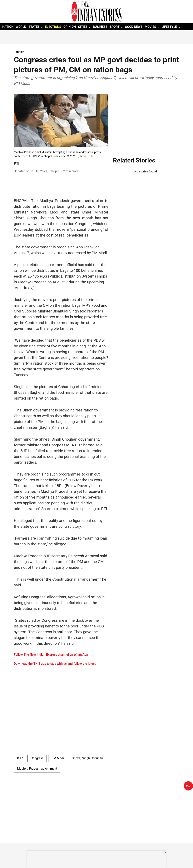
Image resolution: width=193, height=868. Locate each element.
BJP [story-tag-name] (20, 758)
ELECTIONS (53, 27)
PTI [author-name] (17, 163)
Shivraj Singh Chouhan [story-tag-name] (87, 758)
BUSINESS (100, 27)
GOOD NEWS (134, 27)
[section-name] (96, 52)
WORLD (21, 27)
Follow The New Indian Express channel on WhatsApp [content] (51, 655)
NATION (8, 27)
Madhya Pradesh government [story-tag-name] (37, 769)
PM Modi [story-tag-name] (58, 758)
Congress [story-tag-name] (37, 758)
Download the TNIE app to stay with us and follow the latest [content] (55, 664)
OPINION (70, 27)
